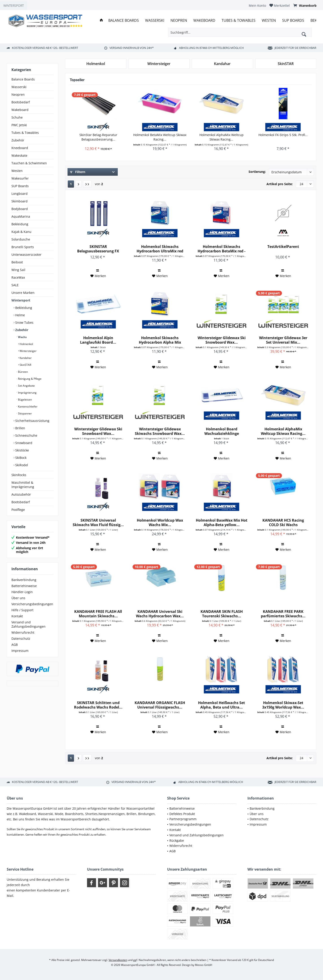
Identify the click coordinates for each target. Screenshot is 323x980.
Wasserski (19, 87)
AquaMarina (21, 216)
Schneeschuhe (26, 435)
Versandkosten (118, 960)
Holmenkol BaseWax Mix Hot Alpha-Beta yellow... (222, 523)
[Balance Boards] (124, 21)
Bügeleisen (25, 400)
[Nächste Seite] (79, 184)
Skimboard (20, 201)
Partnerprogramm (183, 819)
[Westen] (269, 21)
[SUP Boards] (293, 21)
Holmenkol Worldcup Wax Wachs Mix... (160, 523)
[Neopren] (179, 21)
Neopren (18, 94)
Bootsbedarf (21, 102)
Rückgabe (177, 840)
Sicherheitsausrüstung (32, 421)
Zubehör (18, 140)
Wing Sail (18, 270)
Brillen (20, 428)
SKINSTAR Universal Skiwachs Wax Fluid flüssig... (98, 523)
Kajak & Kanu (21, 232)
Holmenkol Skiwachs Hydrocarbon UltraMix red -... (160, 249)
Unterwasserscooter (26, 255)
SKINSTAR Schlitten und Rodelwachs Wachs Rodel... (98, 705)
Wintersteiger (28, 351)
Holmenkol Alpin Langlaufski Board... (98, 340)
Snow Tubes (24, 322)
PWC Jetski (19, 125)
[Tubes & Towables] (239, 21)
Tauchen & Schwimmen (29, 163)
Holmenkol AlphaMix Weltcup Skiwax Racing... (222, 137)
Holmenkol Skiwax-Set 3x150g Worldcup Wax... (283, 705)
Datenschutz (21, 639)
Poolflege (18, 510)
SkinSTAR (25, 365)
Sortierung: (257, 172)
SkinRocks (19, 475)
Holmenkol (26, 344)
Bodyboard (20, 209)
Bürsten (23, 372)
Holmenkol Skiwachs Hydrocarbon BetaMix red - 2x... (222, 249)
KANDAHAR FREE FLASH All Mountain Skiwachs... (98, 614)
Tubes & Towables (25, 133)
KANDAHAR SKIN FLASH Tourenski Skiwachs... (222, 614)
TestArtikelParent (283, 247)
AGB (15, 645)
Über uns (18, 598)
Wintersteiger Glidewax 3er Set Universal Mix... (283, 340)
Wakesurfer (20, 178)
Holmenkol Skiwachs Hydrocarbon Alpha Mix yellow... (160, 340)
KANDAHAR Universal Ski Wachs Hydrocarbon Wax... (160, 614)
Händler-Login (22, 592)
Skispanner (25, 413)
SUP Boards (20, 186)
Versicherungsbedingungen (32, 604)
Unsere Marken (23, 293)
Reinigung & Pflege (29, 379)
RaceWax (18, 277)
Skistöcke (22, 450)
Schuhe (17, 117)
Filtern (78, 172)
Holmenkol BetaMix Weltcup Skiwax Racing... (160, 137)
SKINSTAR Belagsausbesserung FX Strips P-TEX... (98, 249)
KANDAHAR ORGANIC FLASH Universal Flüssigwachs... (160, 705)
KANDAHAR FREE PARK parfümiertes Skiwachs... (283, 614)
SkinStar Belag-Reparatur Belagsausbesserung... (98, 137)
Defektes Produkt (182, 814)
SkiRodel (21, 465)
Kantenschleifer (27, 407)
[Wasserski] (155, 21)
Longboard (20, 194)
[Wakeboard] (204, 21)
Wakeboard (20, 110)
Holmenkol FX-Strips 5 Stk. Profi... (283, 135)
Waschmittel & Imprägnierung (23, 485)
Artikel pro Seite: (280, 184)
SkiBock (20, 458)
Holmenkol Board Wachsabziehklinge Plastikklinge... (222, 431)
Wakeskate (19, 155)
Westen (17, 171)
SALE (15, 285)
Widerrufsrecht (23, 632)
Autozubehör (21, 494)
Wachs (22, 337)
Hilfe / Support (22, 610)
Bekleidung (20, 224)
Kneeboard (20, 148)
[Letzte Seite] (87, 184)
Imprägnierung (27, 393)
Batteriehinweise (24, 586)
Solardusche (21, 239)
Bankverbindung (24, 580)
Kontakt (17, 616)
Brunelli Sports (23, 247)
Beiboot (17, 262)
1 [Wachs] (71, 184)
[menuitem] (257, 5)
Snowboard (23, 443)
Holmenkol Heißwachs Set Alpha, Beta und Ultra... (222, 705)
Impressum (20, 651)
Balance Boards (23, 79)
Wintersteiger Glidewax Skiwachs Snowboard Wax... (160, 431)
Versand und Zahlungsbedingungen (28, 624)
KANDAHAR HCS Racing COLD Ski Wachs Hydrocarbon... (283, 523)
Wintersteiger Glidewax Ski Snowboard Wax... (222, 340)
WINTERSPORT (14, 5)
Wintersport (21, 300)
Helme (20, 315)
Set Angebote (26, 386)
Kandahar (25, 358)
